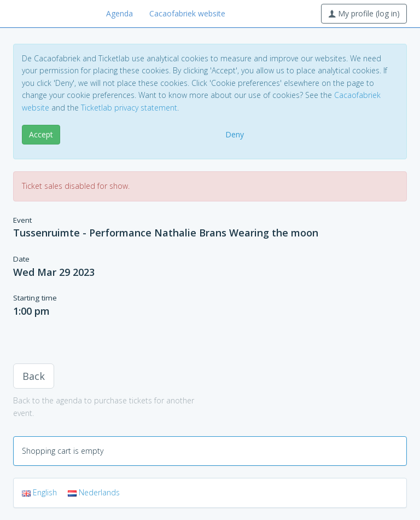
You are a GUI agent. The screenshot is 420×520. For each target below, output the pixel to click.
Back (34, 376)
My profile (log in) (364, 13)
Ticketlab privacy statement (129, 108)
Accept (41, 134)
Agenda (119, 13)
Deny (235, 134)
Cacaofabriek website (187, 13)
